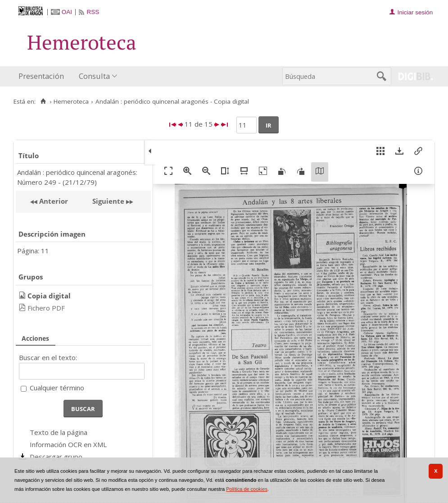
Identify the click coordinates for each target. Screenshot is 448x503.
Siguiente (108, 201)
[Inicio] (43, 101)
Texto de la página (59, 432)
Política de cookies (247, 489)
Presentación (41, 76)
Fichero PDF (46, 308)
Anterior (53, 201)
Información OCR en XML (68, 444)
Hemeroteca (71, 101)
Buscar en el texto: (48, 357)
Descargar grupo (56, 457)
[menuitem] (43, 76)
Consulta (94, 76)
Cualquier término (57, 388)
